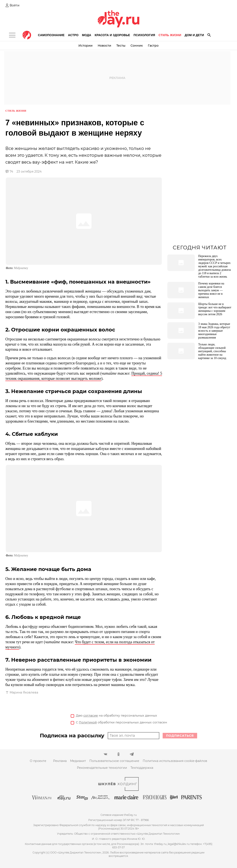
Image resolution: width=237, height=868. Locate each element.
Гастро (153, 46)
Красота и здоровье (112, 35)
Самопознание (51, 35)
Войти (15, 5)
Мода (86, 35)
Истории (85, 46)
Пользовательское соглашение (114, 761)
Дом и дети (194, 35)
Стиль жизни (170, 35)
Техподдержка (142, 768)
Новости (104, 46)
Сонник (137, 46)
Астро (73, 35)
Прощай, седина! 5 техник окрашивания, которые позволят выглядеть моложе (84, 376)
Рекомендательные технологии (102, 768)
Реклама (60, 761)
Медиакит (78, 761)
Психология (144, 35)
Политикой (88, 722)
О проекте (38, 761)
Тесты (121, 46)
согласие (91, 716)
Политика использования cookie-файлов (175, 761)
